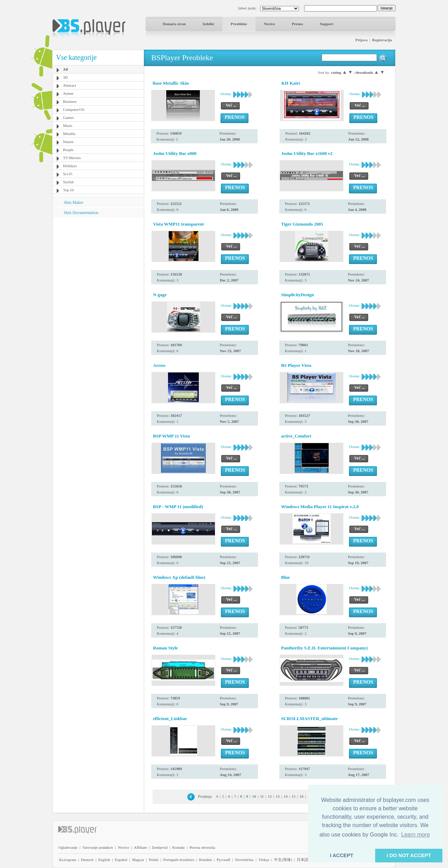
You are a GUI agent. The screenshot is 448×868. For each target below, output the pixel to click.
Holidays (70, 166)
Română (206, 860)
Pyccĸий (223, 860)
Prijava (361, 40)
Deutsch (87, 860)
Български (68, 860)
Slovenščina (244, 860)
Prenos (297, 24)
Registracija (382, 40)
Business (70, 101)
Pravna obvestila (202, 847)
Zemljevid (159, 847)
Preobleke (239, 24)
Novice (269, 24)
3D (65, 77)
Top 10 (68, 190)
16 (302, 796)
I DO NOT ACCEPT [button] (409, 855)
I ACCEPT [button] (342, 855)
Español (121, 860)
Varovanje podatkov (98, 847)
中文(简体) (283, 860)
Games (68, 118)
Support (327, 24)
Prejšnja (205, 796)
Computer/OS (74, 109)
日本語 (303, 860)
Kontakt (178, 847)
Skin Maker (73, 202)
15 (293, 796)
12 (270, 796)
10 (254, 796)
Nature (68, 142)
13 (278, 796)
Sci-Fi (68, 174)
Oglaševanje (68, 847)
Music (68, 126)
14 (286, 796)
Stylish (68, 182)
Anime (68, 93)
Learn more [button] (415, 835)
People (68, 150)
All (65, 69)
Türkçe (264, 860)
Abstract (69, 85)
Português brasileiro (179, 860)
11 (262, 796)
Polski (154, 860)
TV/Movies (72, 158)
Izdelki (208, 24)
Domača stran (174, 24)
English (104, 860)
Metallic (69, 134)
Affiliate (141, 847)
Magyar (138, 860)
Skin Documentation (81, 213)
